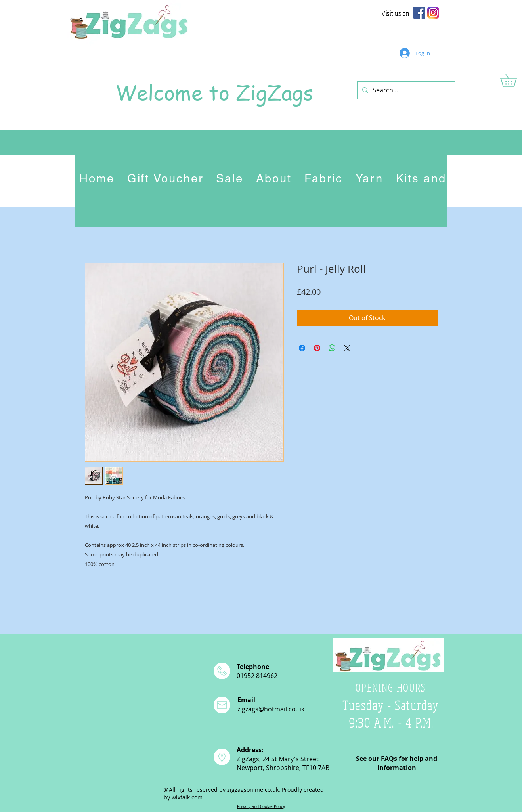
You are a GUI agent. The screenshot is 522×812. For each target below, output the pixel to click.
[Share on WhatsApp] (332, 348)
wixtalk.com (187, 797)
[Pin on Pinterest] (317, 348)
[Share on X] (347, 348)
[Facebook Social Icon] (419, 13)
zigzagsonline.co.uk (253, 790)
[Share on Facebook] (302, 348)
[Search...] (405, 90)
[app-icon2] (433, 13)
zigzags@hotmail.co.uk (271, 709)
